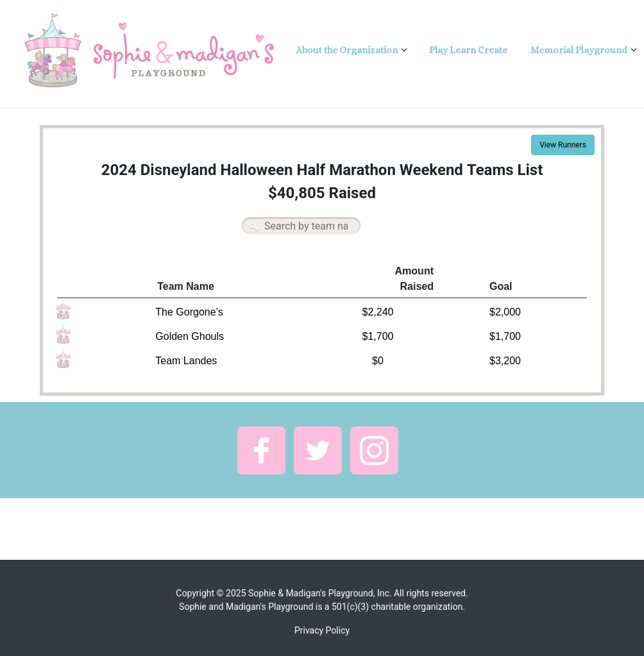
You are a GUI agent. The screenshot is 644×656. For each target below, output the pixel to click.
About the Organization (348, 50)
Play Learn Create (468, 50)
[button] (261, 450)
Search (253, 226)
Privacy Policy (322, 630)
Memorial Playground (580, 50)
